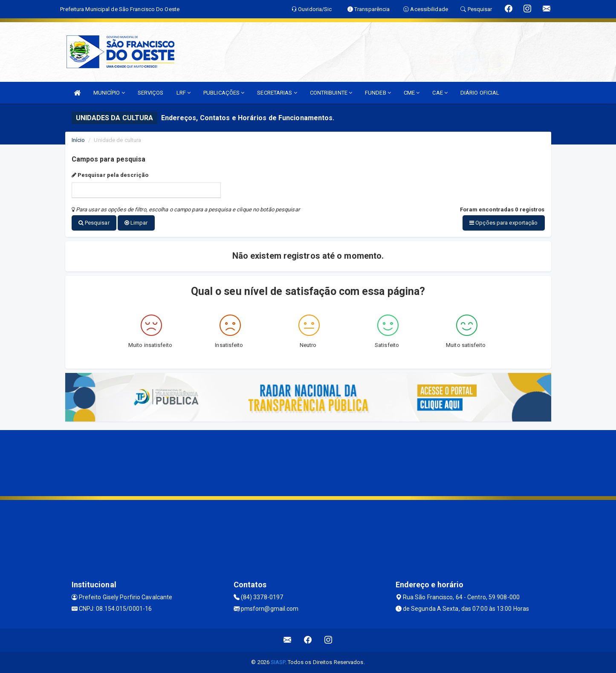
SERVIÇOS (151, 93)
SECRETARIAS (277, 93)
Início (78, 140)
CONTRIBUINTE (331, 93)
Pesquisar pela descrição (110, 175)
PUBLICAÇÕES (224, 93)
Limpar (136, 223)
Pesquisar (94, 223)
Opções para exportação (503, 223)
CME (412, 93)
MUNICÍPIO (109, 93)
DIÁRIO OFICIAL (480, 93)
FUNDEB (378, 93)
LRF (184, 93)
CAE (440, 93)
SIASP (278, 662)
